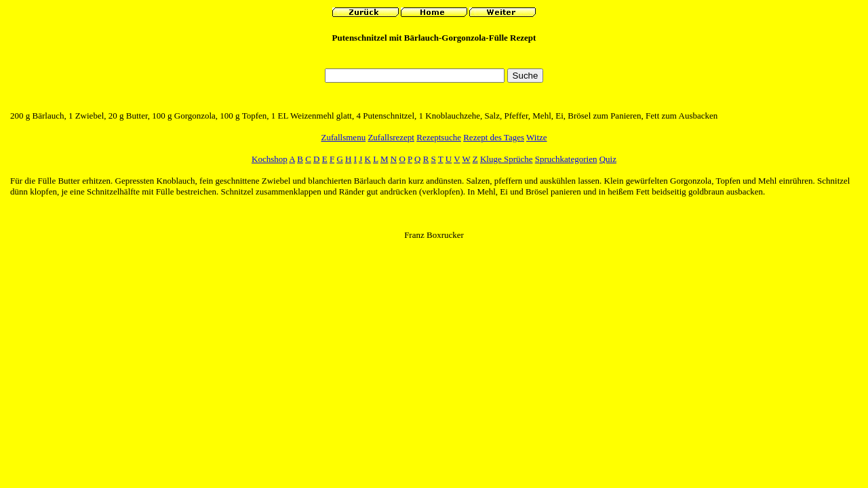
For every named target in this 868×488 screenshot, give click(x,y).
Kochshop (270, 159)
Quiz (608, 159)
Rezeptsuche (439, 137)
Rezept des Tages (494, 137)
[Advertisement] (434, 59)
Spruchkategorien (566, 159)
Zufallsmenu (343, 137)
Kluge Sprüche (507, 159)
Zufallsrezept (391, 137)
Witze (537, 137)
